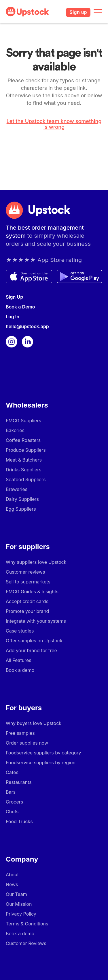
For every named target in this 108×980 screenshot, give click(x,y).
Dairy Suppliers (22, 499)
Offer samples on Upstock (34, 641)
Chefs (12, 812)
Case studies (20, 631)
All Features (19, 660)
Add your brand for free (31, 650)
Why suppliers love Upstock (36, 562)
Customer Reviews (26, 943)
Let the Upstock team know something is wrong (54, 124)
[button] (98, 12)
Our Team (16, 894)
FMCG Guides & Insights (32, 592)
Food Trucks (19, 821)
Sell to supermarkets (28, 582)
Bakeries (15, 430)
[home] (34, 12)
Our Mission (19, 904)
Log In (13, 317)
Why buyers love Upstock (34, 723)
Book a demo (20, 670)
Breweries (17, 489)
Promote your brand (27, 611)
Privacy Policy (21, 914)
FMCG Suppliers (23, 421)
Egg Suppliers (21, 509)
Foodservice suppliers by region (41, 763)
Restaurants (19, 782)
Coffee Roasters (23, 440)
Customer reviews (25, 572)
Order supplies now (27, 743)
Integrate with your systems (36, 621)
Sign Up (14, 297)
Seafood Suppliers (26, 479)
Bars (11, 792)
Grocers (14, 802)
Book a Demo (20, 307)
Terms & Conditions (27, 924)
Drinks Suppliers (24, 470)
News (12, 884)
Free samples (20, 733)
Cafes (12, 772)
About (12, 875)
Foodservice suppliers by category (43, 753)
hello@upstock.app (27, 326)
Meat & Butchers (24, 460)
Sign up (78, 12)
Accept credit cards (27, 601)
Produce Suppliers (26, 450)
